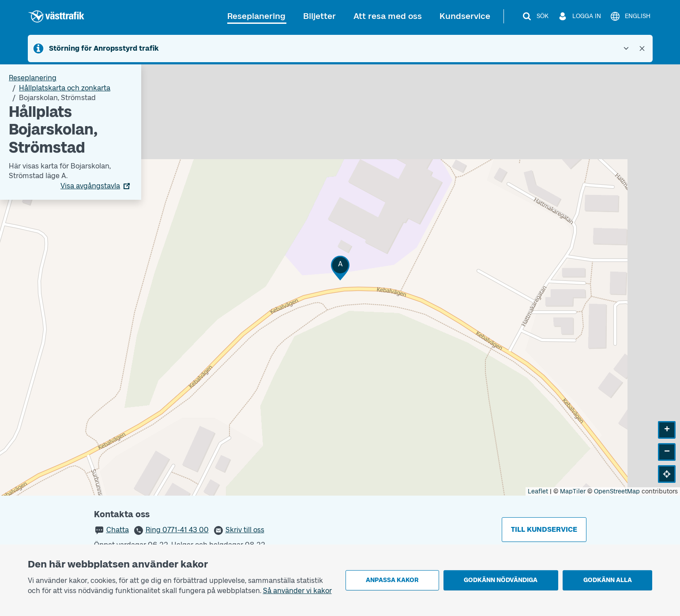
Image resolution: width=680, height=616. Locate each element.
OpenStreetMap (617, 491)
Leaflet (538, 491)
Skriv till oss (245, 530)
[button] (340, 268)
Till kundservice (544, 529)
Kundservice (465, 16)
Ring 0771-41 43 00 (177, 530)
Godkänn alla (608, 580)
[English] (630, 16)
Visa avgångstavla (90, 186)
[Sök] (535, 16)
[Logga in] (579, 16)
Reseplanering (256, 16)
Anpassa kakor (392, 580)
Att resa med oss (388, 16)
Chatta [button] (118, 530)
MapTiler (573, 491)
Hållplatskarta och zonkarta (65, 88)
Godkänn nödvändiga (501, 580)
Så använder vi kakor (297, 591)
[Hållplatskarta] (340, 280)
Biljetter (319, 16)
